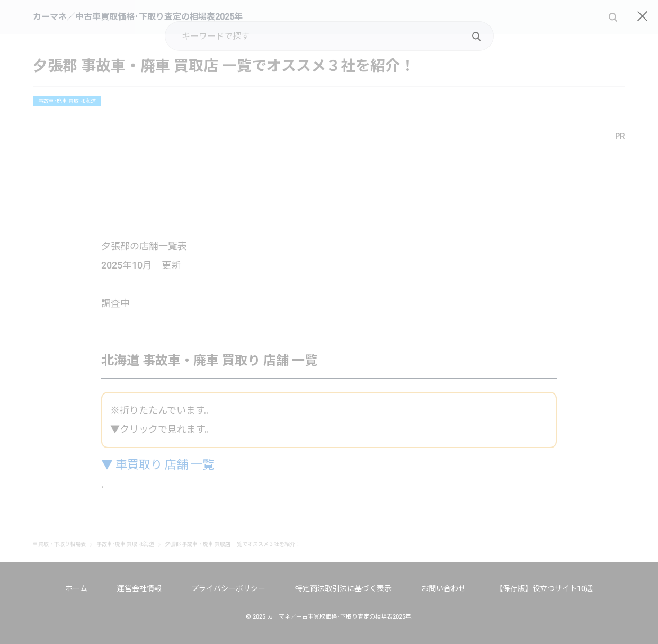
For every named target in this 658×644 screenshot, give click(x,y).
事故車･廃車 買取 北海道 (67, 101)
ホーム (76, 588)
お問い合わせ (443, 588)
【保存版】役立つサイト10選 (544, 588)
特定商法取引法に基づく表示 (343, 588)
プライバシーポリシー (228, 588)
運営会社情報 (139, 588)
